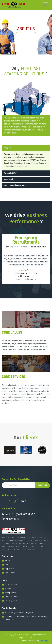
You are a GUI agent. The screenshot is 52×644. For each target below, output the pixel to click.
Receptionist (10, 593)
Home (8, 561)
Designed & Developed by (34, 641)
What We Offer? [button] (11, 173)
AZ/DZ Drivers (11, 585)
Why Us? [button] (8, 148)
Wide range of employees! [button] (15, 185)
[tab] (26, 148)
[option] (10, 450)
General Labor (11, 597)
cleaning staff (11, 601)
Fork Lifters (10, 589)
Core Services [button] (10, 179)
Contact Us (10, 573)
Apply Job (9, 569)
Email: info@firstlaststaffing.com (19, 613)
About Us (9, 565)
